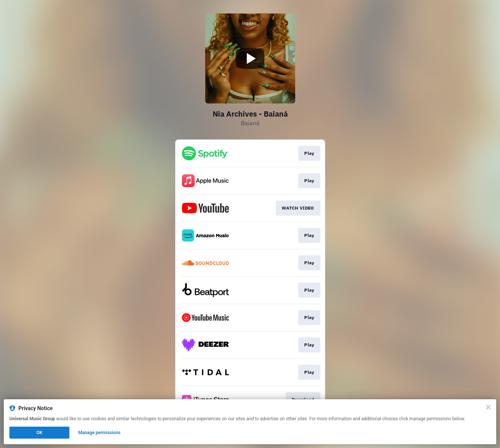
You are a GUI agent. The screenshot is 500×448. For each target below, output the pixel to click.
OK (39, 433)
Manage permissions (100, 433)
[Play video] (250, 58)
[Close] (488, 407)
